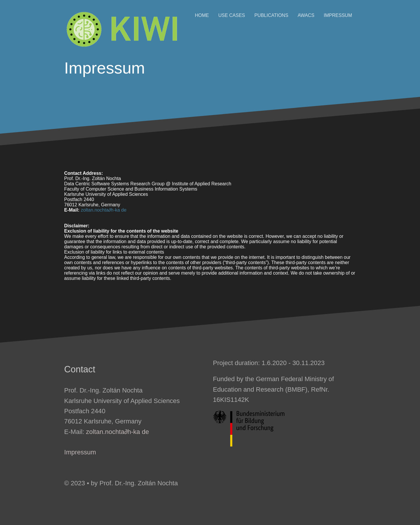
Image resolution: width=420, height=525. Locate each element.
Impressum (338, 15)
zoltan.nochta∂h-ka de (104, 210)
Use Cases (232, 15)
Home (202, 15)
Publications (271, 15)
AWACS (306, 15)
